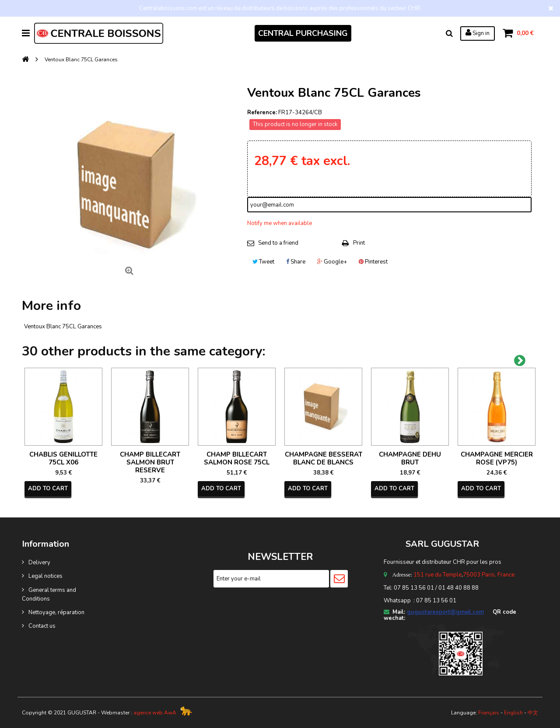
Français (489, 713)
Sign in (478, 33)
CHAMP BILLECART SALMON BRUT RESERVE (150, 462)
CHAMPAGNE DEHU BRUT (410, 458)
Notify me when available (280, 223)
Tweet (263, 262)
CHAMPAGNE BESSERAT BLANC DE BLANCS (324, 458)
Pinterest (373, 262)
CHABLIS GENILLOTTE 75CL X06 (63, 458)
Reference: (262, 113)
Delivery (39, 563)
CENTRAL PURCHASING (303, 33)
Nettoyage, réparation (56, 612)
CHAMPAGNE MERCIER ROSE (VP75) (497, 458)
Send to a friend (278, 243)
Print (359, 243)
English (513, 713)
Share (296, 262)
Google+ (332, 262)
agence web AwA (155, 713)
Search (449, 33)
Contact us (42, 626)
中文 (533, 713)
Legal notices (45, 576)
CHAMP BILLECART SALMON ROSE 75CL (237, 458)
